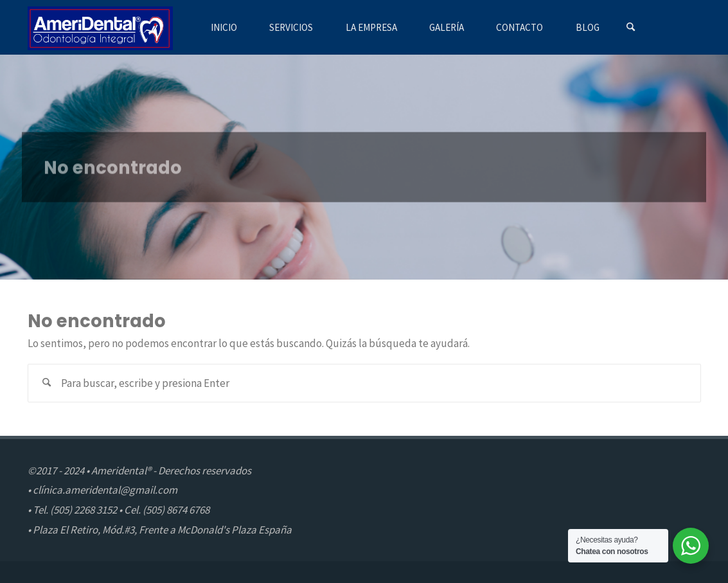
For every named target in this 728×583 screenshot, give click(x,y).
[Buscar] (631, 27)
